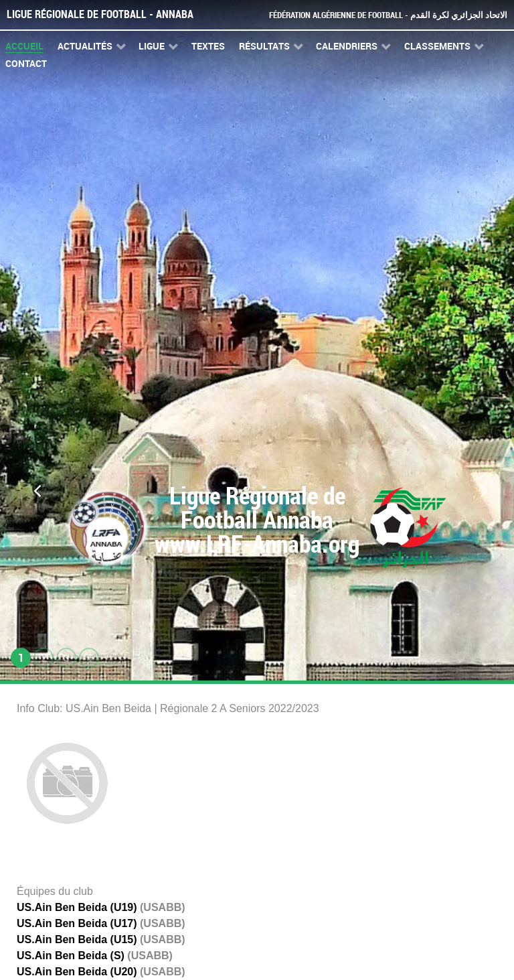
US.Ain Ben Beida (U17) (77, 923)
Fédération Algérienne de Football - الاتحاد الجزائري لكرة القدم (388, 15)
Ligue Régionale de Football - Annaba (100, 14)
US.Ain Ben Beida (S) (71, 956)
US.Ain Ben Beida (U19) (77, 907)
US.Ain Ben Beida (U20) (77, 972)
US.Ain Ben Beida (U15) (77, 939)
